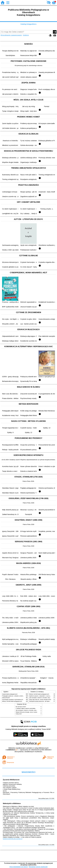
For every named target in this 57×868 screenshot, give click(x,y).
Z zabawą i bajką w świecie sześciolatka (25, 708)
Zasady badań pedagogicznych (10, 694)
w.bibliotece (12, 750)
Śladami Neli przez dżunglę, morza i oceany (26, 712)
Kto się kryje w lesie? (21, 707)
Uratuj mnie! (19, 714)
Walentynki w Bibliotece (12, 803)
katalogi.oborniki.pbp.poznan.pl (13, 839)
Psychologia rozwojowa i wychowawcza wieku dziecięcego (16, 700)
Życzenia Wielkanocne (11, 780)
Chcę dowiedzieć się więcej (19, 867)
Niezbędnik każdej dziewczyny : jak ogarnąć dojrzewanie (43, 701)
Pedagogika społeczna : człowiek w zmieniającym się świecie (17, 696)
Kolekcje (26, 35)
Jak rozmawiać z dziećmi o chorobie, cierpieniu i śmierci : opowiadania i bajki (34, 710)
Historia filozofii (6, 698)
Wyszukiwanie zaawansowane (11, 35)
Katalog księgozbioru (28, 24)
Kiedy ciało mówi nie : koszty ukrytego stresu (40, 700)
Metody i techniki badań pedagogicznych (12, 701)
